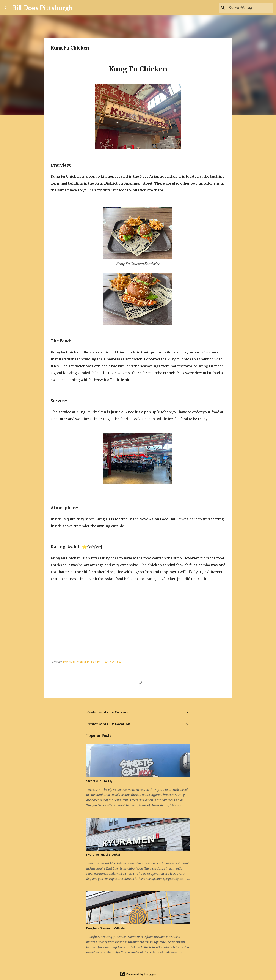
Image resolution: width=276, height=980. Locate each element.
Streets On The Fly (99, 781)
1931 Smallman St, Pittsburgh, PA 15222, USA (92, 662)
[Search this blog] (250, 8)
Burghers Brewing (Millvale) (106, 928)
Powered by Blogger (138, 974)
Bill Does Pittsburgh (42, 8)
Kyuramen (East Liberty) (103, 855)
